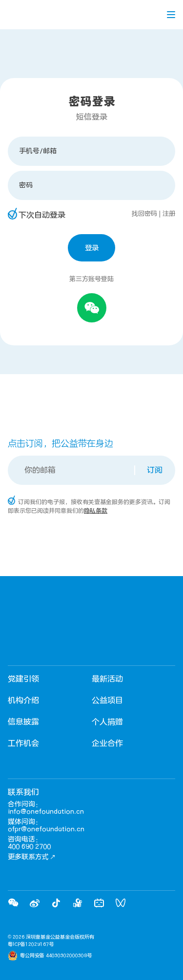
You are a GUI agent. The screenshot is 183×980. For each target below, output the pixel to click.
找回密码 (144, 214)
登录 (92, 248)
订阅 (155, 470)
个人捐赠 (107, 722)
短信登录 (92, 117)
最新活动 (107, 679)
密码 (26, 185)
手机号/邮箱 (38, 151)
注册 (169, 214)
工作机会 (23, 743)
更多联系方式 (32, 857)
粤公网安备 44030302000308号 (56, 956)
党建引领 (23, 679)
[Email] (72, 470)
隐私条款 (96, 511)
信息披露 (23, 722)
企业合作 (107, 743)
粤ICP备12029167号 (31, 944)
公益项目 (107, 700)
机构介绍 (23, 700)
